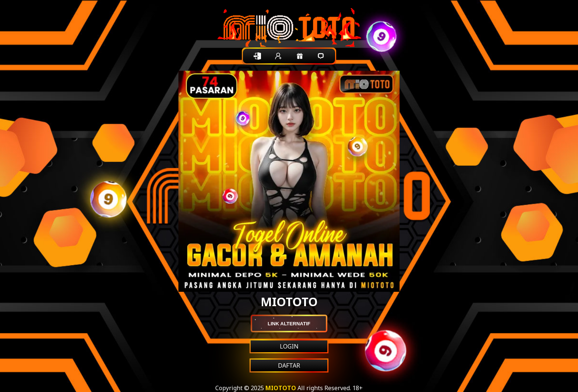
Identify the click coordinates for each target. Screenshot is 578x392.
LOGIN (289, 346)
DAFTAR (289, 365)
